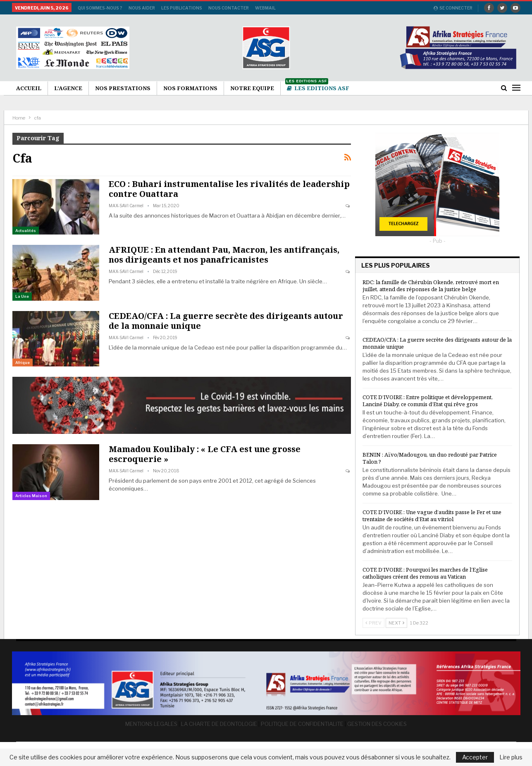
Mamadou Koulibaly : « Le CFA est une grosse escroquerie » (205, 454)
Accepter (475, 757)
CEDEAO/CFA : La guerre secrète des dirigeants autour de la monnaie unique (226, 321)
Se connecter (453, 8)
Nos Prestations (123, 88)
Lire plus (511, 757)
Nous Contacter (229, 8)
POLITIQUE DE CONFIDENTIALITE (302, 723)
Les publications (182, 8)
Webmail (265, 8)
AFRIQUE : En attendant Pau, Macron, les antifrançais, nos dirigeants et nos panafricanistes (224, 255)
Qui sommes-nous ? (100, 8)
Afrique (23, 363)
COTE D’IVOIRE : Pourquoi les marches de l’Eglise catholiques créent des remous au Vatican (425, 573)
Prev (373, 623)
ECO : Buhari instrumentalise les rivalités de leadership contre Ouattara (229, 189)
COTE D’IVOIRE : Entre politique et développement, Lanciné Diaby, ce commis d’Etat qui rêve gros (428, 401)
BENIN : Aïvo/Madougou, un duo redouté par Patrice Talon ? (430, 458)
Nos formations (190, 88)
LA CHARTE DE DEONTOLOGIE (219, 723)
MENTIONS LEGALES (151, 723)
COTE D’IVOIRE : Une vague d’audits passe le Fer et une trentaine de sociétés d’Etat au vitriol (432, 516)
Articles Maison (31, 496)
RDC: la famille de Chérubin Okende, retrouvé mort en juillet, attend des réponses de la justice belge (431, 286)
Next (396, 623)
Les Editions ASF (317, 87)
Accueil (29, 88)
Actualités (26, 231)
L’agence (68, 88)
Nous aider (142, 8)
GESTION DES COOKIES (377, 723)
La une (22, 296)
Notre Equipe (252, 88)
